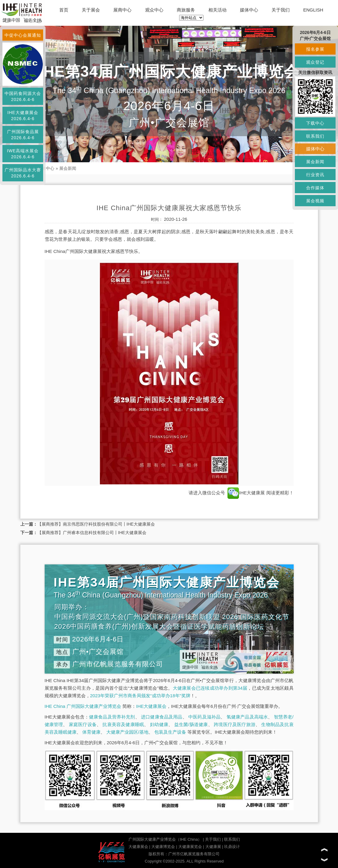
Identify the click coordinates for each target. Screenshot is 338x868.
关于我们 (281, 10)
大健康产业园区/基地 (127, 732)
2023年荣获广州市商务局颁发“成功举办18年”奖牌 (140, 696)
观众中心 (154, 10)
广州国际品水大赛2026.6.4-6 (23, 173)
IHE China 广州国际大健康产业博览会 (83, 706)
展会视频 (315, 201)
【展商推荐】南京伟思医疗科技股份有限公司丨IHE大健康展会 (96, 524)
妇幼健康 (159, 724)
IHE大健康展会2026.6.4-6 (23, 116)
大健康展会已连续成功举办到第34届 (210, 688)
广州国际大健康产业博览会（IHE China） (165, 839)
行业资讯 (315, 175)
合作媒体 (315, 188)
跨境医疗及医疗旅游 (235, 724)
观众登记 (315, 62)
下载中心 (315, 123)
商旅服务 (186, 10)
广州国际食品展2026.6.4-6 (23, 135)
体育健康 (91, 732)
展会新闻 (68, 168)
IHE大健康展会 (151, 706)
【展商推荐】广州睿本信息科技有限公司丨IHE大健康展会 (92, 533)
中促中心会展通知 (23, 35)
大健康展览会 (190, 847)
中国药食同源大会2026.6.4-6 (23, 96)
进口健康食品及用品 (162, 717)
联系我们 (232, 839)
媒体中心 (249, 10)
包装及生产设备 (170, 732)
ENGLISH (313, 10)
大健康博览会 (163, 847)
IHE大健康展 (246, 493)
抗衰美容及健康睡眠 (123, 724)
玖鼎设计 (232, 847)
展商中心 (122, 10)
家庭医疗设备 (83, 724)
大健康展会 (138, 847)
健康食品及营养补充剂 (112, 717)
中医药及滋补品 (204, 717)
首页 (64, 10)
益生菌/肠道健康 (191, 724)
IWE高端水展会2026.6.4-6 (23, 154)
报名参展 (315, 49)
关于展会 (91, 10)
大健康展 (213, 847)
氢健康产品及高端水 (247, 717)
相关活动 (217, 10)
